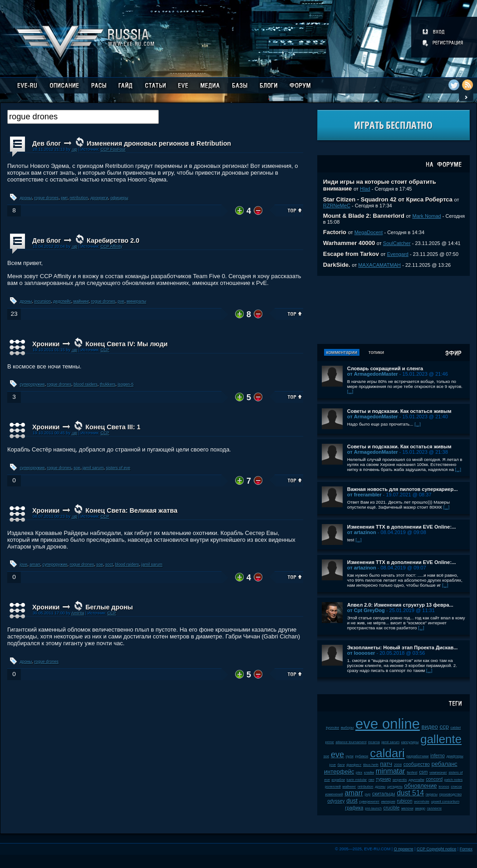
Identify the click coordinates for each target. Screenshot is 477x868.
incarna (374, 742)
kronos (444, 787)
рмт (64, 198)
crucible (392, 808)
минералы (136, 301)
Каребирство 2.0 (113, 240)
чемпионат (438, 772)
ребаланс (445, 764)
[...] (350, 391)
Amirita (78, 613)
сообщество (417, 764)
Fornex (466, 849)
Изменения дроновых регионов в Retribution (159, 143)
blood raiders (86, 384)
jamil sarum (93, 468)
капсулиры (410, 742)
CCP (105, 350)
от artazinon (362, 532)
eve (337, 755)
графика (354, 808)
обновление (421, 786)
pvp (368, 794)
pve (121, 301)
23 (14, 314)
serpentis (400, 780)
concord (434, 779)
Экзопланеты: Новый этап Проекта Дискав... (403, 647)
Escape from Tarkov (351, 254)
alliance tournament (351, 742)
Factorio (335, 232)
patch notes (453, 780)
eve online (388, 724)
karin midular (357, 780)
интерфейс (339, 772)
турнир (383, 779)
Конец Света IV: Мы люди (126, 344)
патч (386, 764)
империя (388, 802)
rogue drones (47, 198)
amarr (35, 564)
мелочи (407, 808)
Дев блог (47, 143)
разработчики (417, 756)
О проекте (404, 849)
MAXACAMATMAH (379, 265)
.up (74, 149)
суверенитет (369, 802)
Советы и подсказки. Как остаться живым (399, 411)
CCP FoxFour (113, 149)
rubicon (405, 801)
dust (352, 801)
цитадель (395, 787)
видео (430, 727)
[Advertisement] (393, 310)
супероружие (32, 384)
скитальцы (384, 794)
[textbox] (83, 117)
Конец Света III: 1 (113, 427)
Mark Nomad (427, 216)
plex (359, 772)
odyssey (336, 801)
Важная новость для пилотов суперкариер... (403, 489)
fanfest (412, 772)
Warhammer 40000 (349, 243)
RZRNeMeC (337, 206)
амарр (420, 808)
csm (423, 772)
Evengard (398, 254)
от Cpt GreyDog (366, 610)
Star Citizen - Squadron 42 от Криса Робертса (388, 199)
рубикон (361, 756)
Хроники (46, 344)
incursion (43, 301)
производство (450, 794)
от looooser (361, 653)
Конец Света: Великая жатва (131, 510)
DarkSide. (337, 265)
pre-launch (373, 808)
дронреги (99, 198)
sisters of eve (118, 468)
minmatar (391, 771)
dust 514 (410, 793)
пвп (371, 780)
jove (24, 564)
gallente (441, 739)
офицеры (119, 198)
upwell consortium (445, 802)
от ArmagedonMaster (373, 374)
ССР (112, 613)
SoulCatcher (397, 243)
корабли (339, 780)
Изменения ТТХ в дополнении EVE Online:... (402, 527)
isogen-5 (125, 384)
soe (77, 468)
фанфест (354, 765)
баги (341, 765)
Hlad (365, 189)
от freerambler (364, 495)
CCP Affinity (111, 246)
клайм (369, 772)
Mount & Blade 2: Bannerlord (364, 216)
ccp (444, 727)
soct (109, 564)
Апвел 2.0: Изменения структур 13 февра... (400, 605)
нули (350, 756)
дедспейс (62, 301)
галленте (435, 808)
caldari (387, 753)
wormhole (422, 802)
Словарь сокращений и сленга (385, 368)
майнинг (81, 301)
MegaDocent (369, 232)
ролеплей (333, 787)
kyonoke (332, 728)
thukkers (108, 384)
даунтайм (416, 780)
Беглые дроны (109, 607)
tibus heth (371, 765)
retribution (79, 198)
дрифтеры (455, 756)
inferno (438, 756)
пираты (432, 794)
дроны (26, 198)
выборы (347, 728)
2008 (398, 765)
